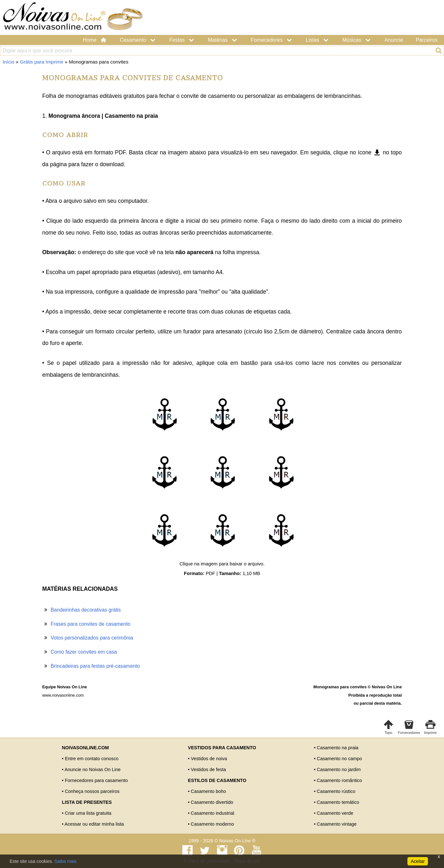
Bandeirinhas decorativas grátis (86, 610)
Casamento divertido (212, 802)
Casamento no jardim (339, 769)
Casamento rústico (336, 791)
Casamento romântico (340, 780)
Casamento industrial (212, 813)
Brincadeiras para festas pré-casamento (95, 666)
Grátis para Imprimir (42, 62)
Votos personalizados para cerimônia (92, 638)
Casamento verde (335, 813)
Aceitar (418, 861)
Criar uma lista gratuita (88, 813)
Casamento (138, 40)
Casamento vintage (337, 824)
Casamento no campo (340, 759)
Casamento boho (208, 791)
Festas (182, 40)
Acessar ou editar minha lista (94, 824)
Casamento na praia (338, 748)
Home (95, 40)
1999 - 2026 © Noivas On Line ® (222, 841)
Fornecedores (272, 40)
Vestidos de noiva (209, 759)
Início (9, 62)
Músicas (357, 40)
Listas (318, 40)
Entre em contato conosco (92, 759)
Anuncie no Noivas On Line (92, 769)
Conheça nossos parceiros (92, 791)
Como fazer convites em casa (84, 652)
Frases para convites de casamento (91, 624)
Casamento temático (338, 802)
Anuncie (394, 40)
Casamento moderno (212, 824)
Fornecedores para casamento (96, 780)
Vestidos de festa (208, 769)
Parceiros (427, 40)
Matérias (223, 40)
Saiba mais (65, 861)
